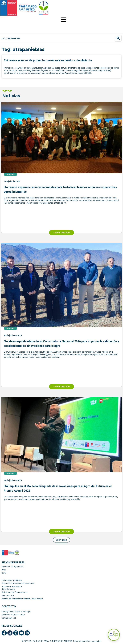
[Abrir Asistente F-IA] (114, 635)
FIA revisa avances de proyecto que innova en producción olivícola (48, 60)
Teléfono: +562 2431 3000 (13, 615)
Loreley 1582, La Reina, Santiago (16, 612)
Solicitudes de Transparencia (15, 592)
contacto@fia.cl (9, 618)
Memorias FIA (8, 596)
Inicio (4, 38)
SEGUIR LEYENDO (61, 233)
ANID (4, 570)
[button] (61, 540)
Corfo (4, 573)
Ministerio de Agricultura (12, 567)
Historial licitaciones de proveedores (18, 583)
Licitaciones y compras (12, 580)
